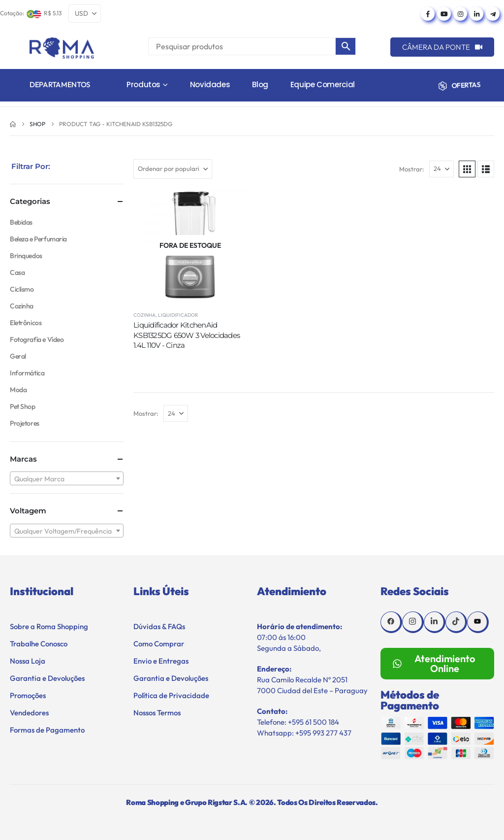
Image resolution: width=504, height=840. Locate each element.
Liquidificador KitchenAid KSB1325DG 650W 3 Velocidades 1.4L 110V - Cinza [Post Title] (187, 335)
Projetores (25, 423)
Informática (27, 373)
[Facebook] (428, 14)
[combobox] (67, 478)
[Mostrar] (441, 169)
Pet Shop (23, 406)
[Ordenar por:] (173, 169)
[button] (467, 169)
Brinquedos (26, 256)
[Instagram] (460, 14)
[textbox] (67, 479)
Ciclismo (22, 289)
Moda (18, 390)
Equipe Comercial (323, 84)
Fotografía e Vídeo (37, 339)
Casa (17, 272)
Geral (18, 356)
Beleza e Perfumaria (38, 239)
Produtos (143, 84)
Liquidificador (178, 315)
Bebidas (21, 222)
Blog (260, 84)
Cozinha (144, 315)
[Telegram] (493, 14)
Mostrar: (412, 169)
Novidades (210, 84)
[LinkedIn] (476, 14)
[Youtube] (444, 14)
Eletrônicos (26, 323)
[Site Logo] (62, 48)
